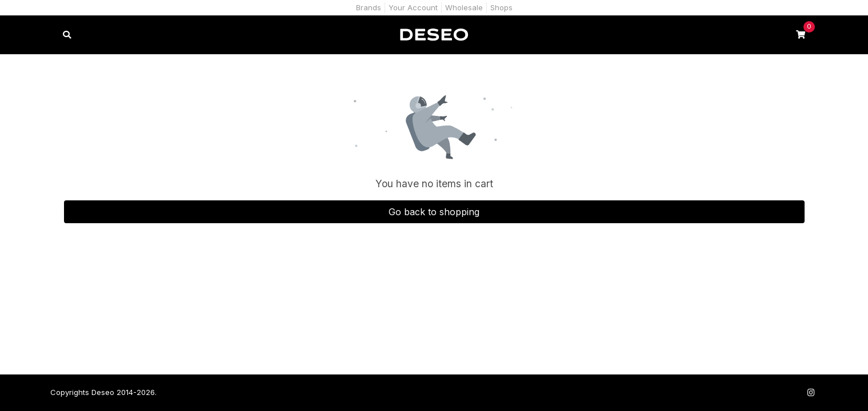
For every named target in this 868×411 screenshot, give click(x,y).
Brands (369, 7)
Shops (501, 7)
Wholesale (464, 7)
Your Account (413, 7)
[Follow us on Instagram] (811, 392)
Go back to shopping (434, 212)
